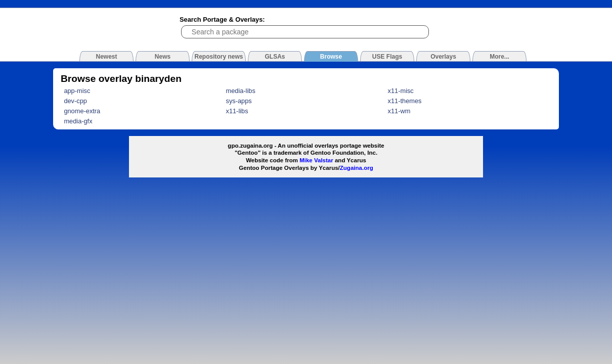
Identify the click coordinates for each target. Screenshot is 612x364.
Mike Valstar (316, 160)
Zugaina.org (357, 168)
